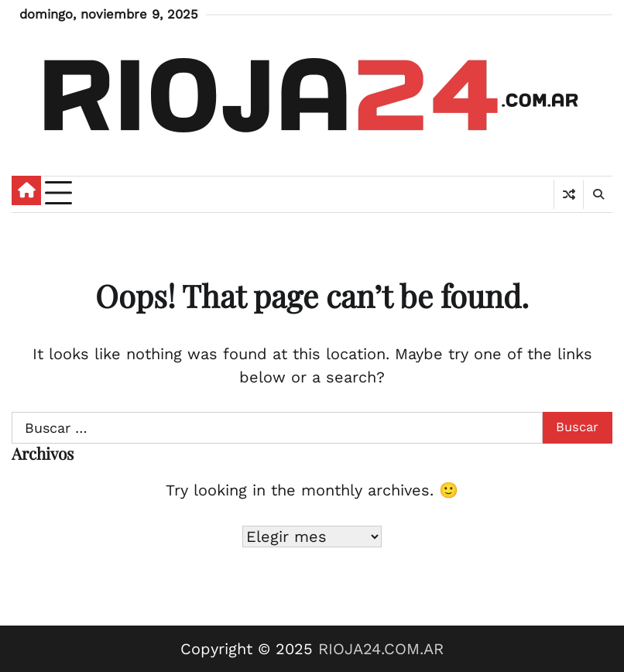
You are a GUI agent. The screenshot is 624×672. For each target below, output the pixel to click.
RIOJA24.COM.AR (381, 649)
